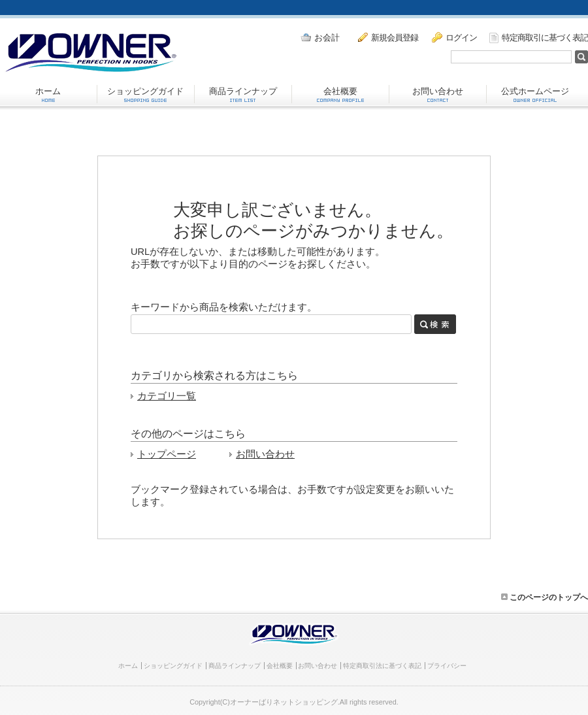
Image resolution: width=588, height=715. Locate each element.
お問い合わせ (438, 94)
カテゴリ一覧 (167, 396)
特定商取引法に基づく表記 (382, 666)
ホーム (48, 94)
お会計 (320, 38)
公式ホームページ (535, 94)
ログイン (454, 37)
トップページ (167, 454)
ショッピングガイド (145, 94)
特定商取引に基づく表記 (539, 38)
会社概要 (340, 94)
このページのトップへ (545, 597)
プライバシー (447, 666)
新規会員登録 (388, 37)
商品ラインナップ (243, 94)
